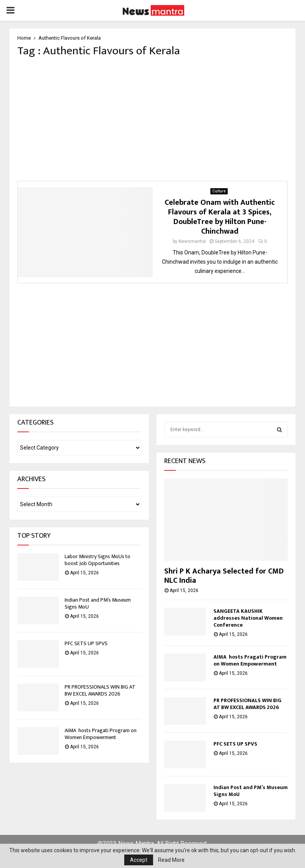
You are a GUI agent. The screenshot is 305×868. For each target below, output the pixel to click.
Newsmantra (192, 241)
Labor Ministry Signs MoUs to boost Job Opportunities (97, 560)
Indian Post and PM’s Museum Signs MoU (98, 603)
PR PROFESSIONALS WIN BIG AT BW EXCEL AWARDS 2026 (100, 690)
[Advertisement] (152, 119)
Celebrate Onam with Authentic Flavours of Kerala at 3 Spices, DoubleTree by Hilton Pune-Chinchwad (220, 217)
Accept (139, 860)
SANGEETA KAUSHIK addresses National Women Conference (248, 618)
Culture (219, 191)
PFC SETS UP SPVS (86, 643)
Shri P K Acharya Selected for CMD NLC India (224, 576)
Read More (171, 860)
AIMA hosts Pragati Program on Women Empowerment (101, 734)
